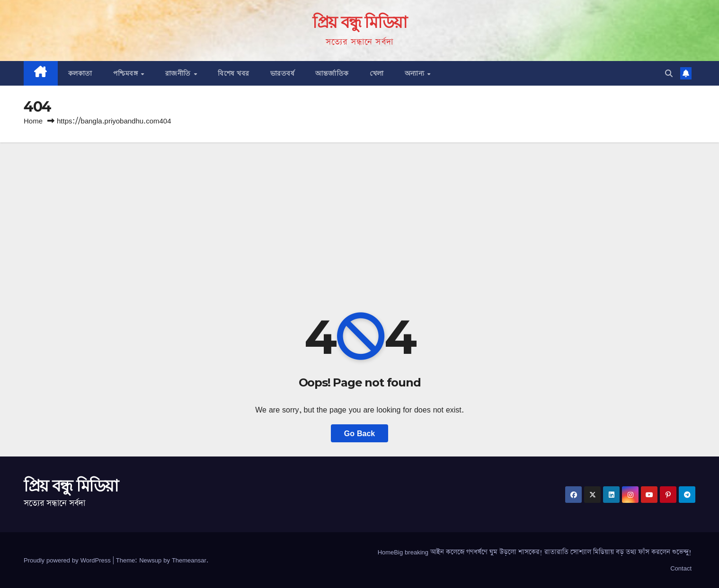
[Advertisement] (360, 213)
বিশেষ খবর (234, 73)
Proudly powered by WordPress (68, 560)
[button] (669, 73)
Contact (681, 568)
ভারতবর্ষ (283, 73)
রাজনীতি (179, 73)
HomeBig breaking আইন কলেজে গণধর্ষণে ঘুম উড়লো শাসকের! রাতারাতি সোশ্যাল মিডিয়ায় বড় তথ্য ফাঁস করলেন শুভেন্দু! (535, 552)
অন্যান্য (416, 73)
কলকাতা (80, 73)
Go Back (359, 433)
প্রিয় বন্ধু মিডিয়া (360, 22)
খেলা (377, 73)
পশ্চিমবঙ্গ (127, 73)
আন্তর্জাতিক (332, 73)
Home (33, 121)
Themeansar (189, 560)
